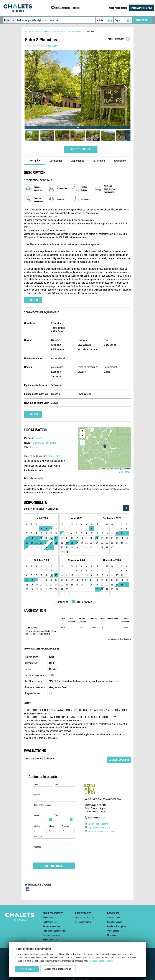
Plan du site (48, 917)
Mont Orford (55, 456)
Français (55, 939)
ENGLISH (77, 8)
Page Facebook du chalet (99, 828)
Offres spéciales (114, 931)
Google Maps (124, 472)
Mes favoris (112, 935)
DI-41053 (90, 31)
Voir (51, 693)
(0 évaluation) (52, 46)
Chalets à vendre (115, 922)
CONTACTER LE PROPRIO (81, 150)
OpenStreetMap (115, 469)
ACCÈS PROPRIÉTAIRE (118, 8)
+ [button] (82, 431)
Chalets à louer (114, 917)
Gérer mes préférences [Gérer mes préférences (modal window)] (58, 969)
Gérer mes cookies (51, 935)
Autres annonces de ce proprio (101, 831)
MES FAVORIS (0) (63, 8)
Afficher (101, 818)
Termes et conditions (52, 926)
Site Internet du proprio (98, 824)
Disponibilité (77, 161)
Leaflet (104, 469)
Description (35, 160)
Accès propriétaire (83, 922)
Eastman (34, 447)
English (46, 939)
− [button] (82, 436)
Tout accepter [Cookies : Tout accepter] (27, 969)
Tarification (99, 161)
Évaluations (120, 161)
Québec (38, 438)
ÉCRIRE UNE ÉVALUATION (119, 760)
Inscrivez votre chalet (85, 917)
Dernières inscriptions (117, 926)
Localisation (56, 161)
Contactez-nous (50, 922)
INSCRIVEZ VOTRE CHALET (142, 8)
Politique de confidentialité (55, 931)
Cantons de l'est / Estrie (44, 443)
